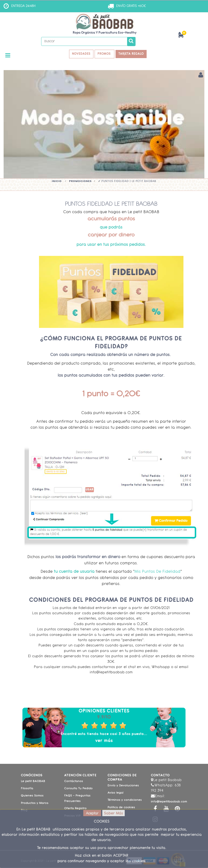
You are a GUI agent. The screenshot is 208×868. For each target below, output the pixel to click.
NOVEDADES (80, 54)
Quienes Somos (32, 796)
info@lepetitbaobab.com (169, 802)
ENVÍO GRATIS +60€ (131, 6)
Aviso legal (116, 793)
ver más (104, 741)
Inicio (57, 181)
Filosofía (27, 789)
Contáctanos (74, 782)
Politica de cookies (121, 808)
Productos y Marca (35, 804)
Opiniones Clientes (104, 711)
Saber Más (114, 814)
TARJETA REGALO (133, 54)
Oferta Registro (75, 809)
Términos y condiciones (125, 801)
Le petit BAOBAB (33, 782)
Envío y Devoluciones (123, 786)
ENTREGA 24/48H (23, 6)
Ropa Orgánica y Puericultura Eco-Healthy (105, 33)
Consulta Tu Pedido (78, 789)
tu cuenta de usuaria (74, 572)
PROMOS (105, 54)
